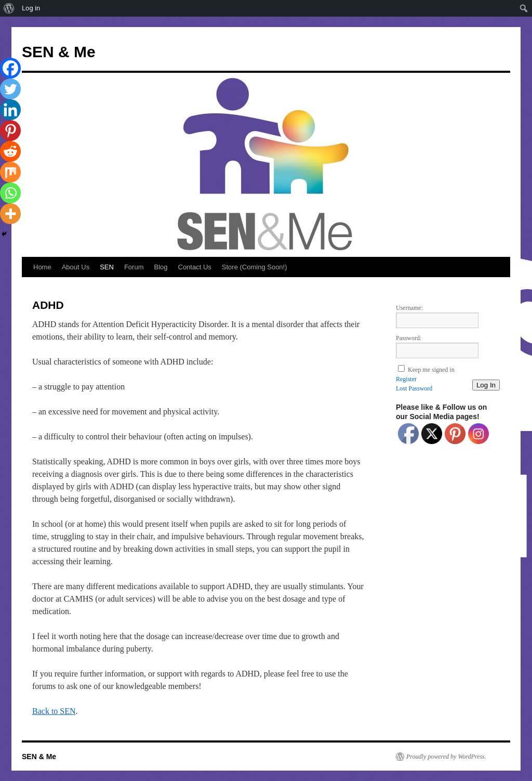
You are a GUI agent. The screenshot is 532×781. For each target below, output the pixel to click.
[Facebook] (10, 68)
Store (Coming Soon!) (255, 267)
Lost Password (414, 388)
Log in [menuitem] (31, 8)
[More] (10, 214)
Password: (409, 338)
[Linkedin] (10, 110)
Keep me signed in (431, 370)
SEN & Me (59, 52)
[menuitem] (9, 8)
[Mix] (10, 172)
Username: (409, 308)
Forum (134, 267)
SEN (107, 267)
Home (42, 267)
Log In (486, 385)
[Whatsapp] (10, 193)
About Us (76, 267)
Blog (161, 267)
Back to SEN (54, 711)
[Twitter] (10, 89)
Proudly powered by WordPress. (446, 757)
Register (406, 379)
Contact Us (195, 267)
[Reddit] (10, 151)
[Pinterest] (10, 131)
